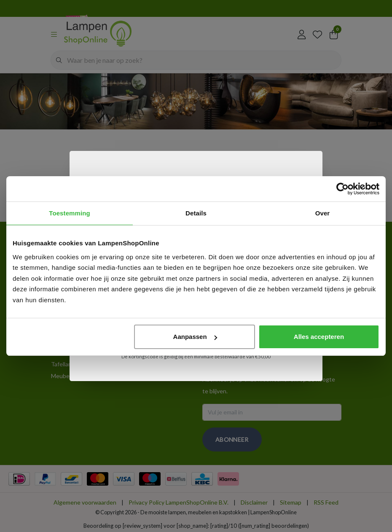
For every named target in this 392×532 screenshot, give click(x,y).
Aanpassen (195, 337)
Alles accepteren (319, 337)
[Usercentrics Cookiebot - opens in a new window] (342, 189)
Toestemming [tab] (70, 213)
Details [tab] (196, 213)
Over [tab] (323, 213)
